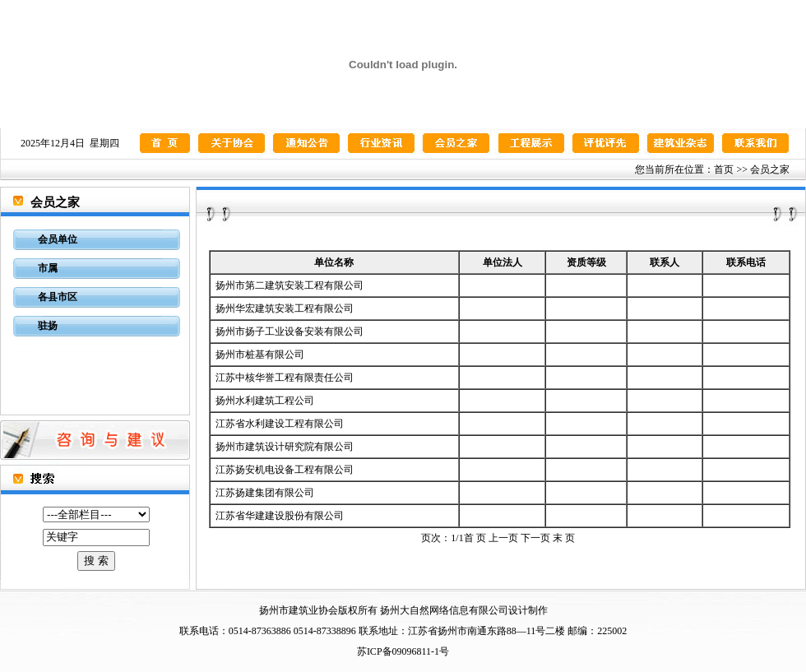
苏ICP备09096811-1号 (403, 651)
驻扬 (48, 326)
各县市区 (58, 297)
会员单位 (58, 239)
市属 (48, 268)
